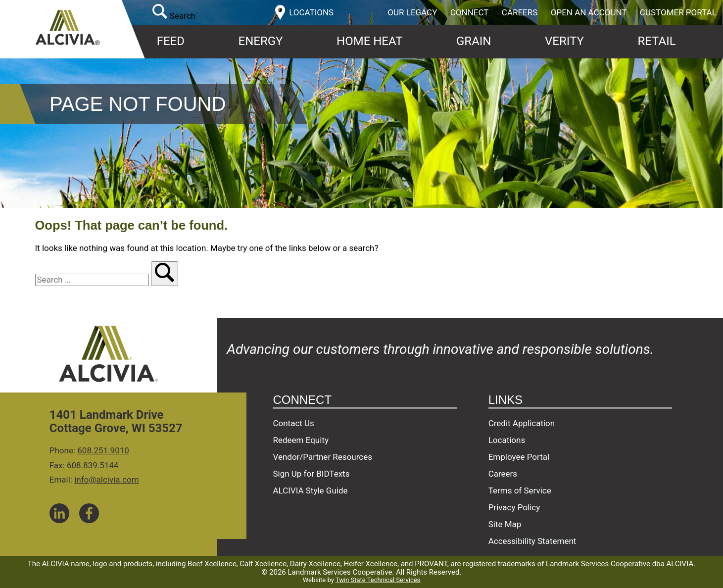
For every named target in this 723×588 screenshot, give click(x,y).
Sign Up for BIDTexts (311, 474)
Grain (474, 41)
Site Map (505, 524)
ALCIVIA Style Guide (310, 490)
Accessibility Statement (532, 541)
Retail (656, 41)
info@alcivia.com (106, 480)
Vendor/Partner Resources (322, 457)
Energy (261, 41)
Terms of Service (520, 490)
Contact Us (293, 423)
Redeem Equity (301, 440)
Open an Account (589, 12)
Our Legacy (412, 12)
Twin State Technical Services (378, 580)
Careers (520, 12)
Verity (564, 41)
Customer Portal (678, 12)
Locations (507, 440)
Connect (470, 12)
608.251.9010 (103, 450)
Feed (171, 41)
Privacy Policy (514, 507)
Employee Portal (519, 457)
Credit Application (522, 423)
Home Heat (369, 41)
